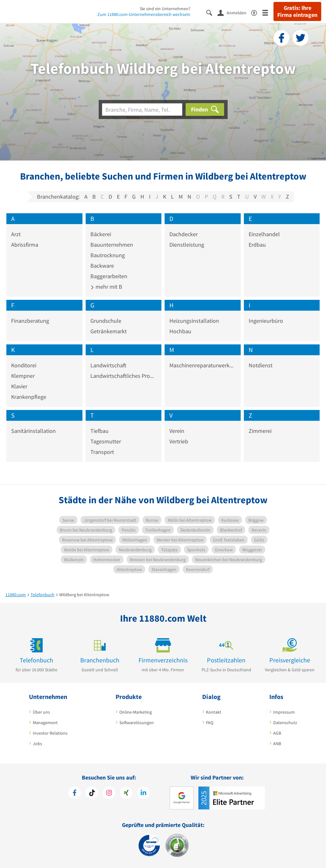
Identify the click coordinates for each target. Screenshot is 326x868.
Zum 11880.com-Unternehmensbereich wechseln (144, 14)
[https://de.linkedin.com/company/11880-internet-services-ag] (143, 794)
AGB (277, 733)
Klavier (19, 386)
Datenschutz (285, 723)
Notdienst (261, 365)
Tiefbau (99, 431)
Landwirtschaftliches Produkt (124, 376)
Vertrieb (179, 441)
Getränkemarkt (109, 331)
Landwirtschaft (108, 365)
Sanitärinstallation (33, 431)
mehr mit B (106, 287)
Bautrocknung (108, 255)
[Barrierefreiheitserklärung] (257, 12)
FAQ (210, 723)
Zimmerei (260, 431)
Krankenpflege (29, 397)
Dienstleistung (187, 245)
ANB (277, 744)
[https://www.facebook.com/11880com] (75, 794)
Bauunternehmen (112, 245)
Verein (177, 431)
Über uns (41, 712)
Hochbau (180, 331)
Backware (102, 266)
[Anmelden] (234, 12)
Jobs (37, 744)
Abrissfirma (25, 245)
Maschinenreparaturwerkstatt (203, 365)
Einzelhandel (264, 234)
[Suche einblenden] (212, 12)
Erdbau (257, 245)
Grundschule (106, 321)
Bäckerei (101, 234)
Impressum (284, 712)
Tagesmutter (106, 441)
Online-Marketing (136, 712)
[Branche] (142, 109)
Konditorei (24, 365)
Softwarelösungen (137, 723)
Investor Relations (50, 733)
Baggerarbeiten (109, 276)
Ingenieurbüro (266, 321)
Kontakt (214, 712)
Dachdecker (184, 234)
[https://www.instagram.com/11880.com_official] (109, 794)
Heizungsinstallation (194, 321)
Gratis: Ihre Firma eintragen (297, 11)
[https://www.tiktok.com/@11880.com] (92, 794)
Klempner (23, 376)
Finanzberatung (30, 321)
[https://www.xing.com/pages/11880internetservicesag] (126, 794)
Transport (102, 452)
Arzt (16, 234)
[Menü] (268, 12)
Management (45, 723)
